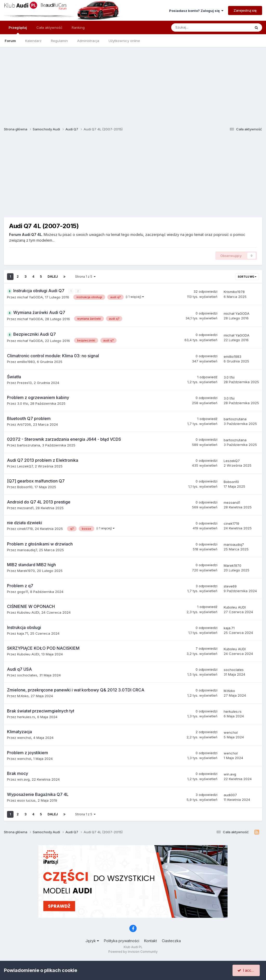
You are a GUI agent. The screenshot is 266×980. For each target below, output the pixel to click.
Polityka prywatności (122, 941)
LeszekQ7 (25, 466)
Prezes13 (24, 382)
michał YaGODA (30, 297)
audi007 (230, 795)
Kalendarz (33, 41)
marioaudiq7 (27, 550)
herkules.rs (26, 717)
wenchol (24, 738)
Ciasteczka (171, 941)
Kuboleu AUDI (28, 612)
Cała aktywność (49, 27)
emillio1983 (26, 362)
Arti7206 (24, 424)
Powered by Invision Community (133, 952)
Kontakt (151, 941)
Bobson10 (25, 487)
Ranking (78, 27)
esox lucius (26, 800)
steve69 (230, 586)
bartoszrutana (235, 419)
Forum (10, 41)
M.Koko (23, 696)
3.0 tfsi (229, 377)
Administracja (88, 41)
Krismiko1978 (234, 292)
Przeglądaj (18, 30)
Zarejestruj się (245, 10)
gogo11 (23, 591)
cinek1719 (25, 529)
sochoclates (27, 675)
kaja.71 (23, 633)
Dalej (53, 276)
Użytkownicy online (124, 41)
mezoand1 (25, 508)
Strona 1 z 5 (85, 276)
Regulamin (59, 41)
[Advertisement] (133, 83)
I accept (247, 970)
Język (92, 941)
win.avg (23, 779)
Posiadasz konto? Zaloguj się (196, 11)
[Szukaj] (199, 27)
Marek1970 (26, 571)
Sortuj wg (247, 277)
